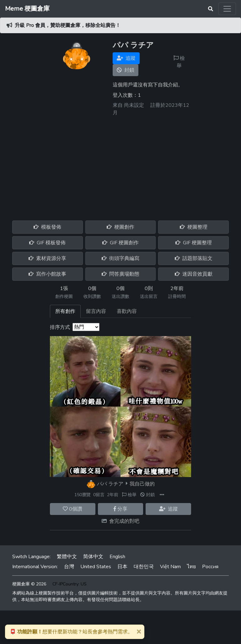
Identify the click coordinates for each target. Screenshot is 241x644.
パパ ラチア (110, 484)
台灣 (69, 567)
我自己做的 (142, 484)
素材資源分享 (47, 258)
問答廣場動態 (120, 274)
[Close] (139, 631)
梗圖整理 (194, 227)
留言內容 (96, 311)
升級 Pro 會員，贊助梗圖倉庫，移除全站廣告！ (68, 25)
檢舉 (179, 62)
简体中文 (93, 557)
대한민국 (144, 567)
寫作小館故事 (47, 274)
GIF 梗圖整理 (194, 243)
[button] (162, 495)
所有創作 (65, 311)
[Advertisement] (120, 166)
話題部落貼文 (194, 258)
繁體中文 (67, 557)
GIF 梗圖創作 (120, 243)
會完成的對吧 (124, 521)
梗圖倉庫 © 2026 (29, 584)
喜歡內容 (127, 311)
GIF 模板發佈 (47, 243)
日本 (122, 567)
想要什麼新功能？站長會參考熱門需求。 (71, 632)
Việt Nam (170, 567)
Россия (210, 567)
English (117, 557)
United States (96, 567)
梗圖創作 (120, 227)
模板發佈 (47, 227)
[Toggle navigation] (227, 9)
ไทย (191, 567)
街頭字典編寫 (120, 258)
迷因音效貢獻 (194, 274)
